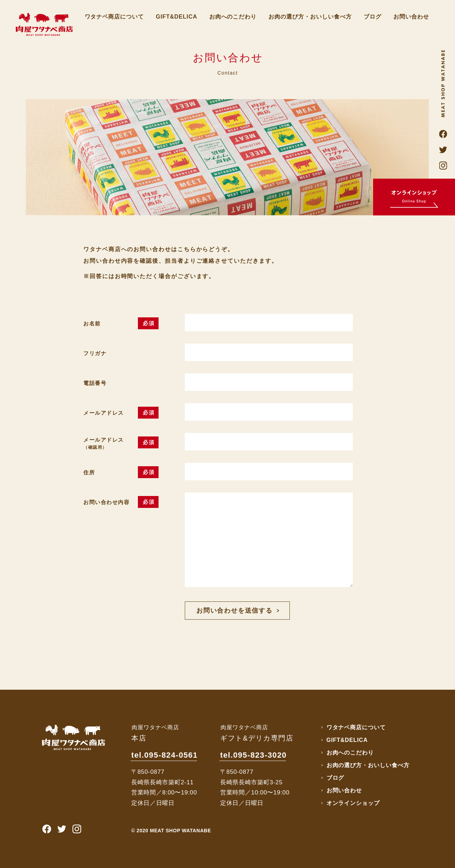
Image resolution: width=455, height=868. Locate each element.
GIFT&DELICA (176, 17)
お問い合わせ (411, 17)
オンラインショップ (353, 803)
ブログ (373, 17)
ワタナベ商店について (114, 17)
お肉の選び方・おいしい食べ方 (310, 17)
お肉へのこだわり (233, 17)
